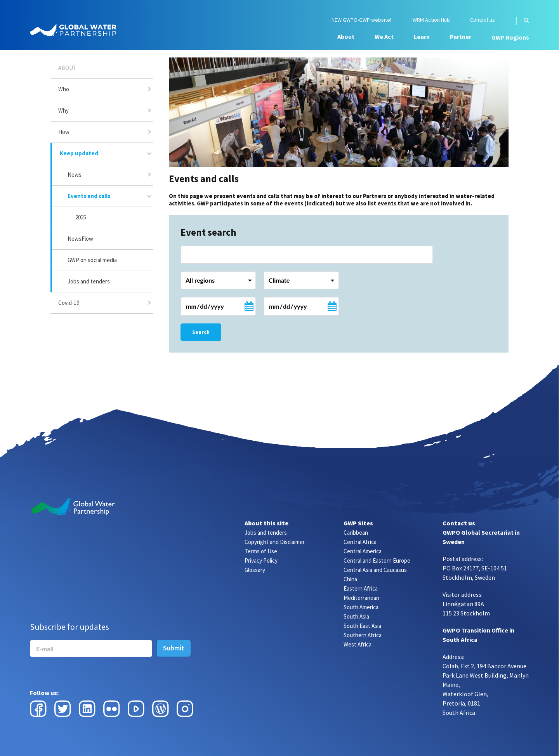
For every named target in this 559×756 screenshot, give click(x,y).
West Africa (358, 644)
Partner (461, 36)
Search (201, 332)
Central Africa (360, 542)
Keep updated (79, 153)
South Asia (356, 616)
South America (361, 607)
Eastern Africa (361, 588)
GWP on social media (92, 260)
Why (63, 110)
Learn (422, 36)
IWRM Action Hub (431, 20)
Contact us (483, 20)
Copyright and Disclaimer (275, 542)
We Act (384, 36)
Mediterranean (361, 598)
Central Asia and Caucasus (375, 570)
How (64, 132)
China (350, 579)
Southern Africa (363, 635)
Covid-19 (69, 303)
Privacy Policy (261, 560)
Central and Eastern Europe (377, 560)
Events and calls (89, 196)
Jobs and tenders (89, 281)
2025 (81, 217)
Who (64, 89)
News (75, 175)
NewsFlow (80, 239)
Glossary (255, 570)
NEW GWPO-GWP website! (361, 20)
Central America (363, 551)
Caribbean (356, 533)
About (346, 36)
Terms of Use (261, 551)
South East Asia (362, 626)
